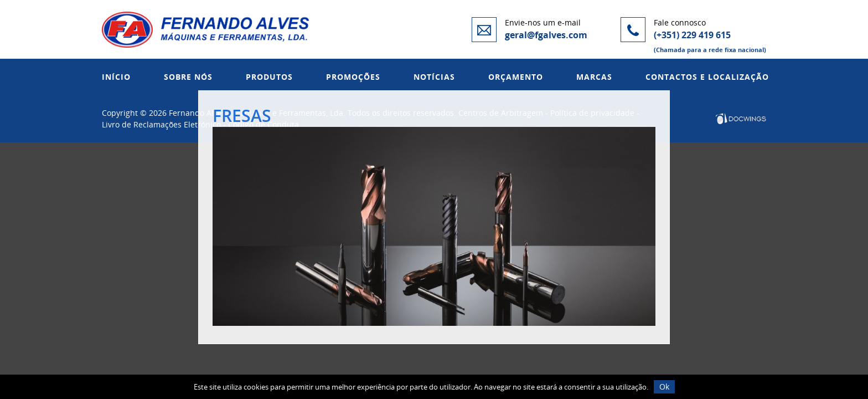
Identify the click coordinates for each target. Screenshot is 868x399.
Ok (664, 387)
